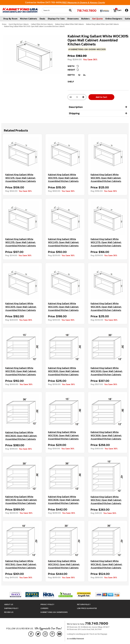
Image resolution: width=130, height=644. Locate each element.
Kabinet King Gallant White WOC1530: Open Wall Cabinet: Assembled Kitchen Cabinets (21, 371)
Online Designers (114, 19)
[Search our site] (55, 10)
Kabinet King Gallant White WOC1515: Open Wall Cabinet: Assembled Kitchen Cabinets (63, 178)
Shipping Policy (11, 608)
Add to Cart (101, 97)
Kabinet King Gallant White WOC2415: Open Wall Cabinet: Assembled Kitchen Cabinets (64, 242)
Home (4, 24)
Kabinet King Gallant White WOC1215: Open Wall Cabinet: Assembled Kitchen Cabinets (21, 178)
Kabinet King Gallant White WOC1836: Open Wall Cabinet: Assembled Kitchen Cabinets (106, 435)
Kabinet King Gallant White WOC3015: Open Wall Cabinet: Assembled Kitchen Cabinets (21, 307)
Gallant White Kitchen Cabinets (42, 24)
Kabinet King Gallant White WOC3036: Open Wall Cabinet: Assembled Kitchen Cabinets (21, 500)
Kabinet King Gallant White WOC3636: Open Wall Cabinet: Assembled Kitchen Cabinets (64, 500)
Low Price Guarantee (87, 608)
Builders (85, 19)
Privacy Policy (47, 604)
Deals (42, 19)
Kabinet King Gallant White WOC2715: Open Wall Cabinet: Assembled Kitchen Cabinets (106, 242)
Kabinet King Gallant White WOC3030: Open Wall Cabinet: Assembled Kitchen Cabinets (107, 371)
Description (76, 107)
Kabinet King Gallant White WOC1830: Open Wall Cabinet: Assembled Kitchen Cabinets (64, 371)
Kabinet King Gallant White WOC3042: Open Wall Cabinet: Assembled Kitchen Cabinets (64, 564)
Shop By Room (10, 19)
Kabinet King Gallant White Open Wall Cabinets (102, 24)
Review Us (9, 612)
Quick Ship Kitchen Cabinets (19, 24)
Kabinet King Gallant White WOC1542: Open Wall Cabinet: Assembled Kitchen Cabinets (106, 500)
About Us (9, 604)
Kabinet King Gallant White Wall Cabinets (69, 24)
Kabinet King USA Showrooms (54, 612)
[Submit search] (70, 11)
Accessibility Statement (75, 639)
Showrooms (73, 19)
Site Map (100, 634)
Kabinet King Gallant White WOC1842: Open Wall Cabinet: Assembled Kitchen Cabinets (21, 564)
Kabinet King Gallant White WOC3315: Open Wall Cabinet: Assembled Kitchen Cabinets (63, 307)
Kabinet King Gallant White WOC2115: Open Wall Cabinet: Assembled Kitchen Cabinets (21, 242)
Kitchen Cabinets (29, 19)
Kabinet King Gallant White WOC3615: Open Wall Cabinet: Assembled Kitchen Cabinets (106, 307)
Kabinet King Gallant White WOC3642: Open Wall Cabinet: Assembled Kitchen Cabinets (106, 564)
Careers (44, 608)
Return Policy (84, 604)
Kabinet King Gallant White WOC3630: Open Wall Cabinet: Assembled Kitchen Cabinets (21, 436)
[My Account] (127, 10)
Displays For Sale (56, 19)
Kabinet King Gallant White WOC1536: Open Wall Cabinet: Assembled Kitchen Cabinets (64, 435)
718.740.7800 (87, 10)
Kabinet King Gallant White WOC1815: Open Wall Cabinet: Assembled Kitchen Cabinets (106, 178)
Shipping (74, 113)
